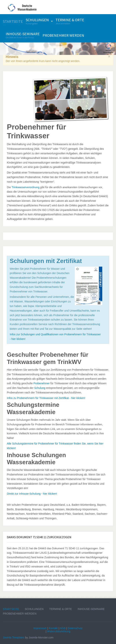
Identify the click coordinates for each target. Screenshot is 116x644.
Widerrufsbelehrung (59, 631)
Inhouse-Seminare (91, 609)
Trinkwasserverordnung (26, 187)
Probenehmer (41, 383)
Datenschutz (75, 628)
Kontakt (53, 628)
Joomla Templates (14, 637)
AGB (63, 628)
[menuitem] (13, 21)
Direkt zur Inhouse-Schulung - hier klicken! (32, 494)
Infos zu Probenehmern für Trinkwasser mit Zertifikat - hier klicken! (46, 398)
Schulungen (34, 609)
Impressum (40, 628)
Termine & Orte (61, 609)
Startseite (11, 609)
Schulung (40, 388)
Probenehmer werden (20, 614)
